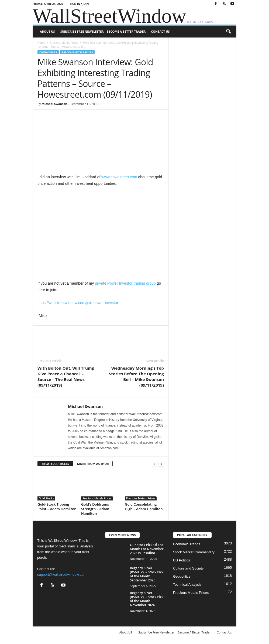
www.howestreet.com (119, 177)
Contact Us (160, 31)
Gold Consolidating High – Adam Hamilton (144, 507)
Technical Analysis (187, 585)
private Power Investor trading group (125, 283)
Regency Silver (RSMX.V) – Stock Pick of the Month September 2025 (147, 574)
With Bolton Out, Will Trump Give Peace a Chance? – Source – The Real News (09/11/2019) (66, 376)
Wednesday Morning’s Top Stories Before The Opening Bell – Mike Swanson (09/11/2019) (136, 376)
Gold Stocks (46, 498)
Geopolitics (182, 576)
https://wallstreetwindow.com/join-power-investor (78, 303)
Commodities (48, 52)
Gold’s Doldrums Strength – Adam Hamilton (95, 509)
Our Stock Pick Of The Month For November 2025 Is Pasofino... (147, 549)
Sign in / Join (79, 4)
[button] (228, 32)
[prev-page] (155, 464)
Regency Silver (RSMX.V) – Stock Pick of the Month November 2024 (147, 599)
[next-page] (161, 464)
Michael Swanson (54, 104)
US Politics (182, 560)
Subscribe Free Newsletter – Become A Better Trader (103, 31)
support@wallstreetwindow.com (62, 575)
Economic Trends (187, 544)
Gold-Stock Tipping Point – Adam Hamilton (57, 507)
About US (47, 31)
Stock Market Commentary (194, 552)
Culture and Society (188, 568)
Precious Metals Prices (64, 43)
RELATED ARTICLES (55, 464)
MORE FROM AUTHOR (93, 464)
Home (41, 43)
